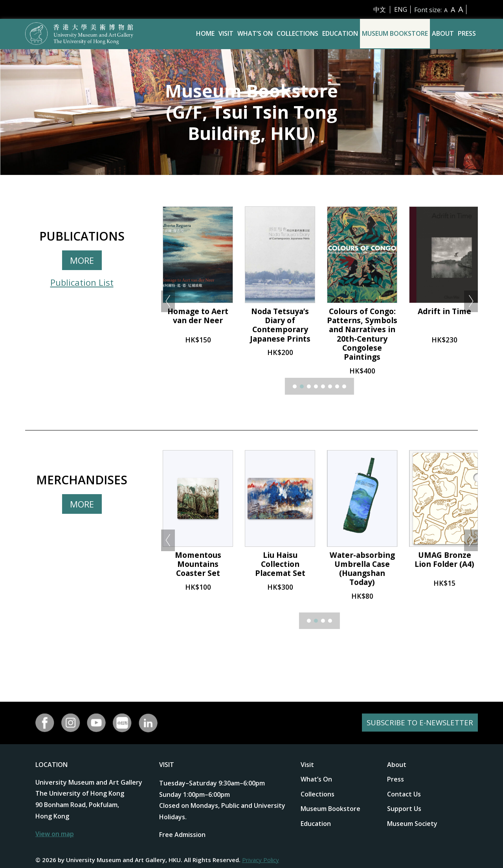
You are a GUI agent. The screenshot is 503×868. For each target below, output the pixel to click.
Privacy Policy (261, 860)
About (443, 33)
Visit (226, 33)
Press (467, 33)
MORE (82, 260)
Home (205, 33)
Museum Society (412, 824)
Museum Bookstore (395, 33)
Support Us (404, 809)
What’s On (255, 33)
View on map (55, 834)
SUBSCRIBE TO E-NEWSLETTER (417, 723)
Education (340, 33)
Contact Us (404, 794)
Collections (297, 33)
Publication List (82, 282)
